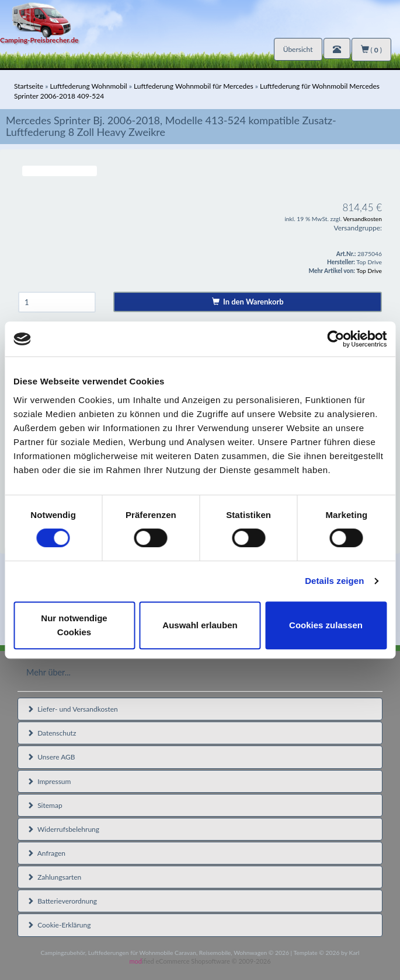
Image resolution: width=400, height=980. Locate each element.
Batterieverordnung (62, 901)
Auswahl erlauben (200, 625)
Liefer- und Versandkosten (72, 709)
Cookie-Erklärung (59, 925)
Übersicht (298, 49)
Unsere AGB (51, 757)
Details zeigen (334, 581)
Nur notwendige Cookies (74, 625)
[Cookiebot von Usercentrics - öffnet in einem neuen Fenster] (335, 339)
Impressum (49, 781)
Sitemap (45, 805)
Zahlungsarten (54, 877)
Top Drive (369, 271)
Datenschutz (51, 733)
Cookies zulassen (326, 625)
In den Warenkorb (248, 302)
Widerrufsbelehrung (63, 829)
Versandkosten (362, 219)
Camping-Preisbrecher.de (39, 40)
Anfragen (46, 853)
